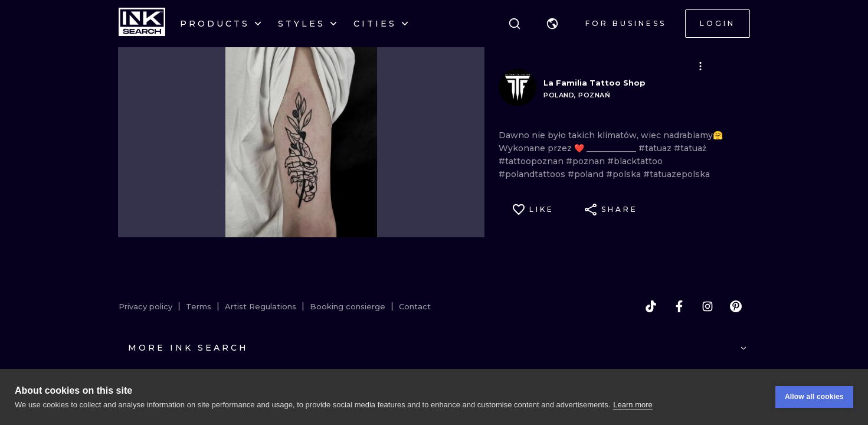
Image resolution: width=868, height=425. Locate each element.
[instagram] (707, 306)
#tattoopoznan (532, 161)
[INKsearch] (142, 24)
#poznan (587, 161)
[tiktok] (651, 306)
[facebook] (679, 306)
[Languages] (552, 24)
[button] (552, 24)
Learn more (633, 405)
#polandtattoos (533, 174)
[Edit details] (700, 66)
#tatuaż (690, 148)
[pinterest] (736, 306)
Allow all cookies (814, 397)
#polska (625, 174)
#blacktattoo (635, 161)
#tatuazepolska (677, 174)
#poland (587, 174)
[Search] (515, 24)
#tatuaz (656, 148)
